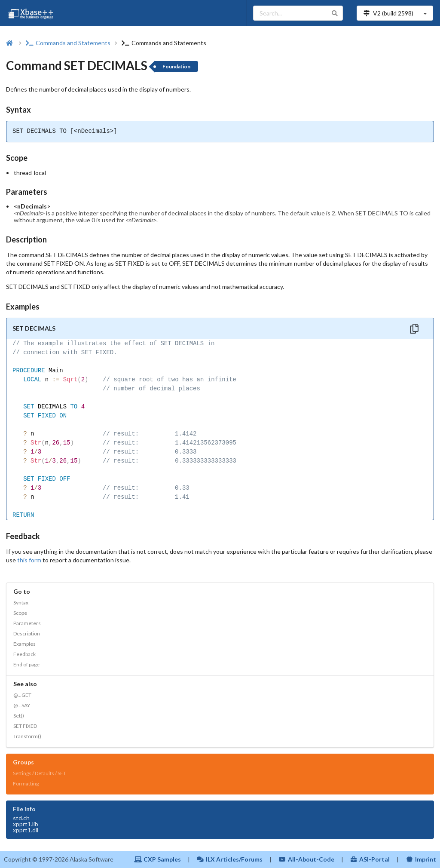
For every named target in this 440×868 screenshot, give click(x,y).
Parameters (27, 623)
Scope (20, 613)
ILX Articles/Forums (230, 859)
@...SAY (22, 705)
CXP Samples (157, 859)
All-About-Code (306, 859)
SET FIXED (25, 726)
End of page (26, 664)
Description (27, 633)
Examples (24, 644)
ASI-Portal (370, 859)
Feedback (24, 654)
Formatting (26, 784)
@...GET (22, 695)
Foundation (176, 66)
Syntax (21, 603)
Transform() (27, 736)
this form (29, 560)
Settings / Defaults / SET (40, 773)
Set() (19, 716)
